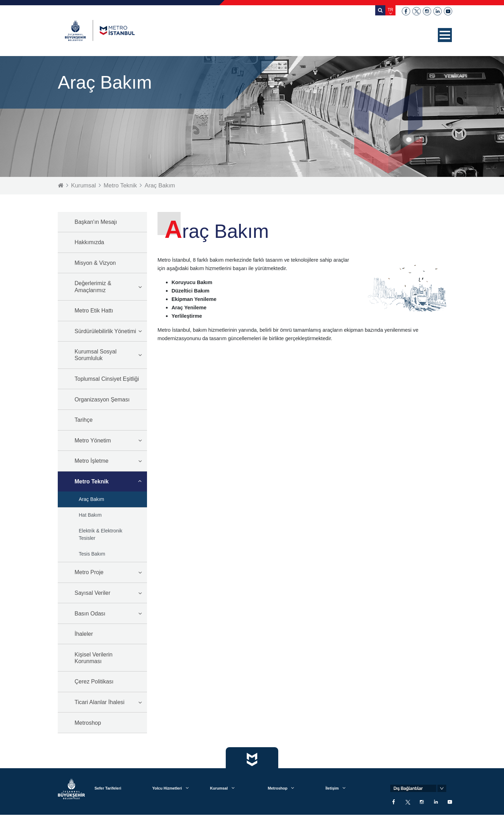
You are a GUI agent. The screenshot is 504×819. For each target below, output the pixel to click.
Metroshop (88, 723)
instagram (427, 11)
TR (391, 10)
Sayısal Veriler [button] (92, 593)
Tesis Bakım (92, 554)
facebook (406, 11)
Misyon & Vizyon (95, 263)
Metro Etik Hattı (94, 311)
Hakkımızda (89, 242)
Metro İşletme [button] (92, 461)
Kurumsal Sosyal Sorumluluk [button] (96, 355)
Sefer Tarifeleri (108, 789)
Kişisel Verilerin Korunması (93, 658)
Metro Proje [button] (89, 572)
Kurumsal (84, 185)
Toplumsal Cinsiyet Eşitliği (107, 379)
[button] (445, 35)
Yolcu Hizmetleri (167, 789)
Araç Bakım (161, 185)
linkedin (437, 11)
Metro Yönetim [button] (93, 441)
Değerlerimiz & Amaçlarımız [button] (93, 287)
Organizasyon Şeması (102, 400)
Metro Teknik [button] (92, 481)
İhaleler (84, 634)
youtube (448, 11)
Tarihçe (84, 420)
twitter (416, 11)
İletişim (332, 789)
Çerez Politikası (94, 682)
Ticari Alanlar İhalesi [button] (100, 702)
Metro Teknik (121, 185)
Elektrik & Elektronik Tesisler (100, 534)
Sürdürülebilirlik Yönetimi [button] (105, 331)
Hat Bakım (90, 515)
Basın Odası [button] (90, 614)
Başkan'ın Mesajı (96, 222)
